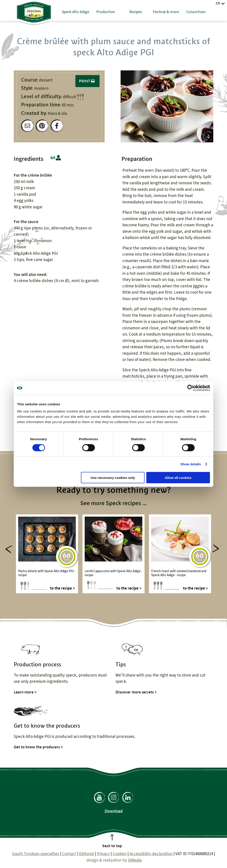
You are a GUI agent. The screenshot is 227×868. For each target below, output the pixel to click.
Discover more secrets (135, 692)
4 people (56, 158)
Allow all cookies (178, 477)
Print (87, 81)
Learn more (24, 692)
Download (114, 811)
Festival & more (166, 12)
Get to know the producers (37, 747)
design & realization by (114, 860)
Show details (191, 464)
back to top (112, 846)
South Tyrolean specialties (36, 854)
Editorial (87, 854)
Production (106, 12)
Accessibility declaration (151, 854)
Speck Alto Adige (75, 12)
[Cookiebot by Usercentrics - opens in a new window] (191, 388)
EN (218, 3)
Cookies (120, 854)
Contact (69, 854)
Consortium (196, 12)
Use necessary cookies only (113, 477)
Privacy (103, 854)
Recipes (136, 12)
